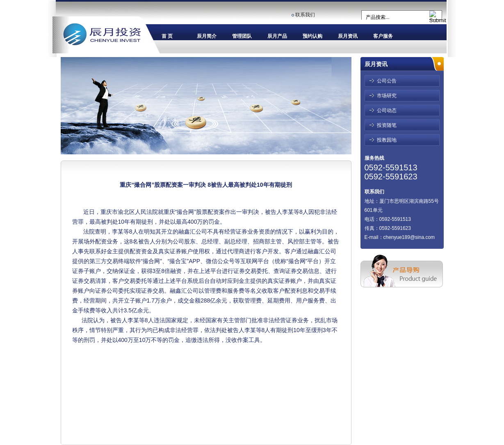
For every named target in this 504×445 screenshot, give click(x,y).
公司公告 (387, 81)
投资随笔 (387, 125)
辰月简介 (207, 36)
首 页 (167, 36)
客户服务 (383, 36)
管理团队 (242, 36)
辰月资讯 (348, 36)
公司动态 (387, 110)
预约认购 (312, 36)
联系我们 (305, 15)
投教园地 (387, 140)
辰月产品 (277, 36)
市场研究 (387, 96)
